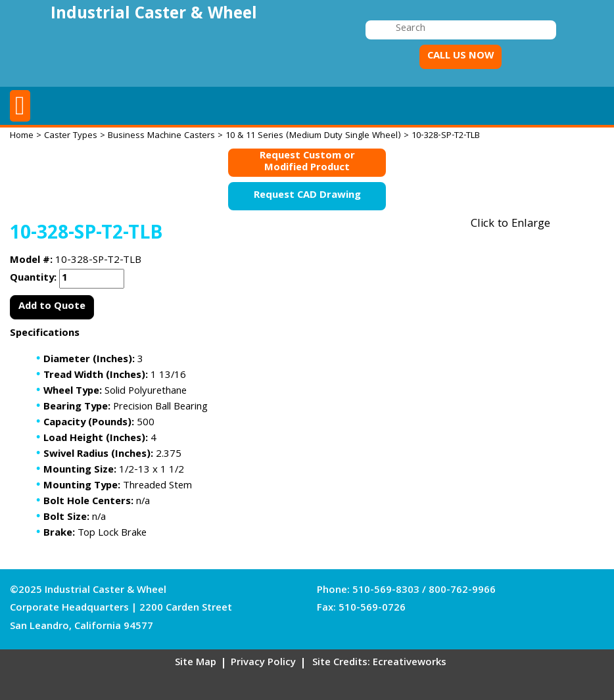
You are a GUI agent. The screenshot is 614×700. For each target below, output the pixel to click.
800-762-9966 (462, 591)
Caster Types (71, 136)
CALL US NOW (460, 57)
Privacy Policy (263, 663)
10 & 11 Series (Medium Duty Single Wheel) (313, 136)
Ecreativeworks (410, 663)
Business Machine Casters (161, 136)
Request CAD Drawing (307, 196)
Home (22, 136)
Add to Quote (52, 307)
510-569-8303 (386, 591)
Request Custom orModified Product (307, 163)
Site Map (196, 663)
